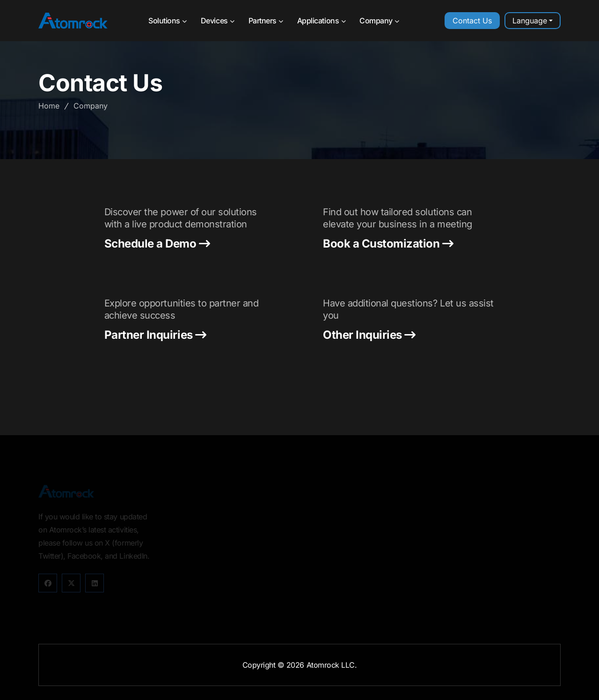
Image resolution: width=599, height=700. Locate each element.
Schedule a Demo (157, 244)
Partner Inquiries (155, 335)
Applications (321, 21)
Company (379, 21)
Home (49, 106)
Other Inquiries (369, 335)
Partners (266, 21)
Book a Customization (388, 244)
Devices (218, 21)
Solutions (168, 21)
